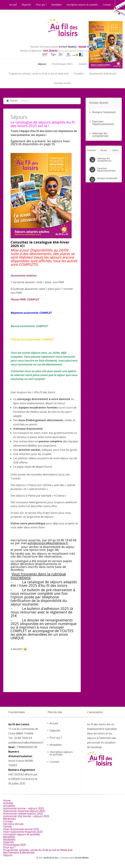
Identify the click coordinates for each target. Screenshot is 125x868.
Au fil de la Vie (51, 858)
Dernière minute (13, 824)
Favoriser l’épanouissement (103, 123)
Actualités (9, 806)
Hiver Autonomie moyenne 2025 (23, 832)
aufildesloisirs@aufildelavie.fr (48, 543)
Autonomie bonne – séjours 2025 (24, 808)
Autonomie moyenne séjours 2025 (24, 811)
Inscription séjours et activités (61, 753)
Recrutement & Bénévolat (19, 853)
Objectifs (55, 730)
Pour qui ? (56, 738)
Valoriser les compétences (100, 135)
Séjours (8, 855)
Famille (7, 827)
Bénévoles (10, 819)
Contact (54, 762)
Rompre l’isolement (104, 112)
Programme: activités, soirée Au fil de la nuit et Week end (38, 850)
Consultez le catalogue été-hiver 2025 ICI (40, 244)
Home (7, 801)
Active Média (82, 858)
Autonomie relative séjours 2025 (23, 814)
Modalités (56, 745)
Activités (8, 803)
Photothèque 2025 (15, 845)
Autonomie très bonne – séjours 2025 (26, 816)
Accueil (14, 101)
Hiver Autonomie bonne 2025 (21, 829)
